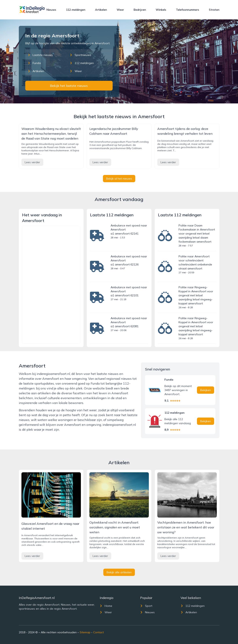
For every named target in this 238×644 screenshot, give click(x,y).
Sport (146, 606)
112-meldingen (76, 10)
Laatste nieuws (40, 55)
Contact (98, 632)
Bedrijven (140, 10)
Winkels (161, 10)
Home (106, 606)
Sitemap (85, 632)
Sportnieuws (80, 55)
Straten (214, 10)
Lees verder (32, 162)
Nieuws (51, 10)
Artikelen (101, 10)
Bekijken (206, 390)
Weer (120, 10)
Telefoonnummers (188, 10)
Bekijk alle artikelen (119, 572)
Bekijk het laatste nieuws (69, 86)
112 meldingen (82, 63)
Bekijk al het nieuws (119, 179)
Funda (34, 63)
